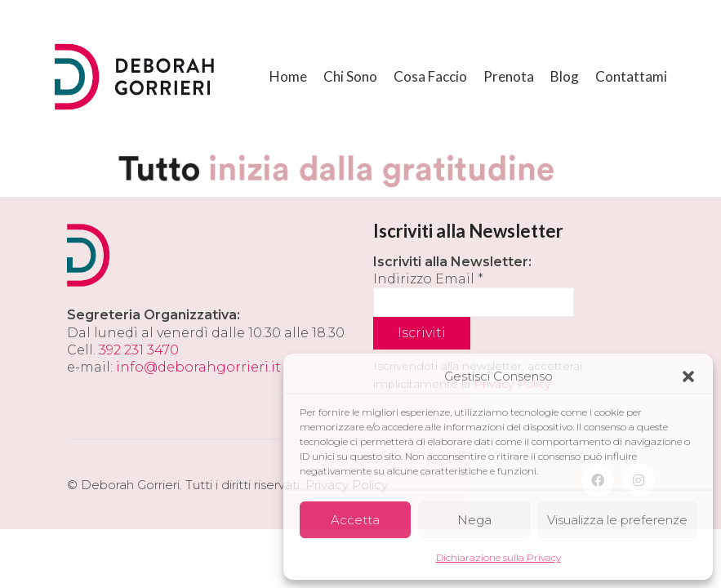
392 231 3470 (139, 350)
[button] (688, 376)
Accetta (355, 520)
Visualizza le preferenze (617, 520)
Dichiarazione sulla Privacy (498, 557)
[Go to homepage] (136, 77)
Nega (474, 520)
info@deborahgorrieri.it (198, 367)
